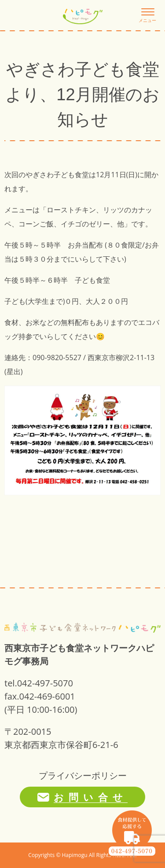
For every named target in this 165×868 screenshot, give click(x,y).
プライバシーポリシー (83, 775)
